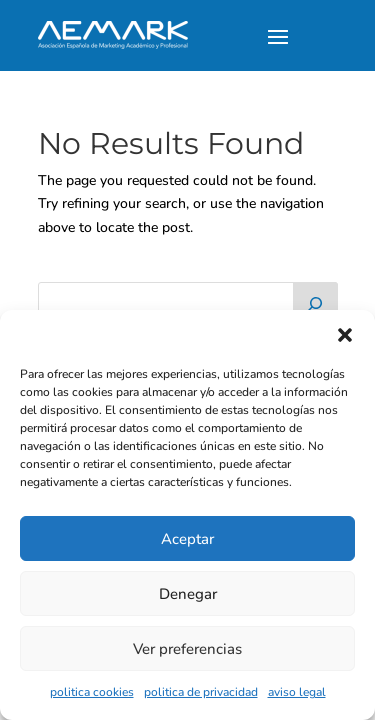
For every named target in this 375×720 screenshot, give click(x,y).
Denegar (188, 594)
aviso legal (297, 692)
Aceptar (187, 539)
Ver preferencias (187, 649)
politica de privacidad (201, 692)
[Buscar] (315, 302)
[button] (345, 335)
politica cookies (92, 692)
